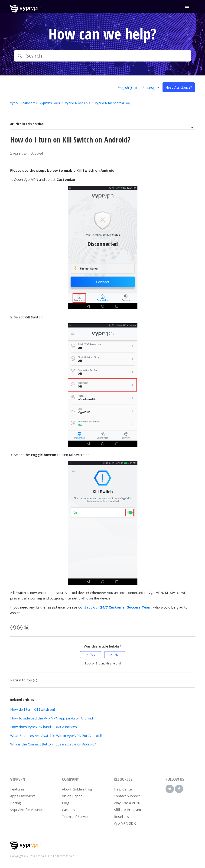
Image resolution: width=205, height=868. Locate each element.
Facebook (13, 628)
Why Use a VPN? (127, 803)
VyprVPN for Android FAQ (113, 103)
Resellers (121, 816)
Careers (68, 810)
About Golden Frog (77, 789)
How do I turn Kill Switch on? (33, 709)
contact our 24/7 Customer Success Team (115, 607)
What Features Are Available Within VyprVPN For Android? (56, 735)
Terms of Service (76, 816)
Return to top (24, 680)
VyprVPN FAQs (50, 103)
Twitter (20, 628)
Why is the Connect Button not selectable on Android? (53, 744)
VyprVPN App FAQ (77, 103)
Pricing (16, 803)
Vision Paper (72, 796)
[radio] (91, 655)
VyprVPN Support (22, 103)
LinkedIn (27, 628)
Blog (66, 803)
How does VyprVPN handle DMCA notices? (44, 727)
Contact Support (127, 796)
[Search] (102, 56)
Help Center (124, 789)
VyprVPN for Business (28, 810)
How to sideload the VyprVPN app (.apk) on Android (52, 718)
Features (17, 789)
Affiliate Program (127, 810)
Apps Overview (23, 796)
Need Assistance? (179, 87)
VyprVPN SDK (125, 823)
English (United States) (136, 87)
